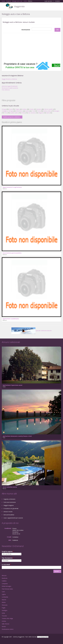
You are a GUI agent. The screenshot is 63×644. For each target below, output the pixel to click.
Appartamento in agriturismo (12, 187)
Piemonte (5, 605)
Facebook (2, 641)
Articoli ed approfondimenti (10, 86)
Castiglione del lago (7, 111)
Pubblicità (15, 540)
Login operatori (48, 1)
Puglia (4, 608)
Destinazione (26, 30)
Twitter (11, 641)
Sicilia (3, 613)
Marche (4, 600)
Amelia (23, 113)
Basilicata (5, 578)
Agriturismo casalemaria (11, 319)
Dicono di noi (16, 534)
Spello (27, 111)
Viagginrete (19, 6)
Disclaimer (15, 532)
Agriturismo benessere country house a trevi (17, 436)
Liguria (4, 594)
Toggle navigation (3, 7)
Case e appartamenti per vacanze (13, 518)
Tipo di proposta (8, 558)
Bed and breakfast (9, 515)
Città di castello (49, 109)
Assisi (11, 109)
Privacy (14, 528)
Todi (33, 111)
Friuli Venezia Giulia (7, 589)
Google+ (6, 641)
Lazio (3, 592)
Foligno (17, 109)
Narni (48, 113)
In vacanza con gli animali (11, 508)
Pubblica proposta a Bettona (11, 117)
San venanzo (32, 113)
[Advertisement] (31, 47)
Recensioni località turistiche (10, 88)
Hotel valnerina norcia (10, 487)
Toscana (4, 616)
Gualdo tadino (14, 113)
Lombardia (5, 597)
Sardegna (4, 610)
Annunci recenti (8, 512)
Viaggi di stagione (9, 505)
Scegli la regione (8, 551)
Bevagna (57, 111)
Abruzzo (4, 576)
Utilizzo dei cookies (18, 530)
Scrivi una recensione (10, 502)
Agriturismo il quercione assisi (12, 385)
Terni (39, 111)
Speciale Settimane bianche (31, 331)
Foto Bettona (6, 90)
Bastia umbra (47, 111)
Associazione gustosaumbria (12, 253)
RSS (15, 641)
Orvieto (32, 109)
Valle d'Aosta (5, 624)
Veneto (4, 627)
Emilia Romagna (6, 586)
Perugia (4, 109)
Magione (41, 113)
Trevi (6, 113)
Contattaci (57, 1)
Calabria (4, 581)
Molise (4, 602)
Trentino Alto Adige (7, 618)
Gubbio (25, 109)
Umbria (4, 621)
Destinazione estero (8, 629)
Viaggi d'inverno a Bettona (9, 79)
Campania (5, 584)
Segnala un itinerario (9, 499)
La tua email (6, 564)
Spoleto (39, 109)
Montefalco (19, 111)
